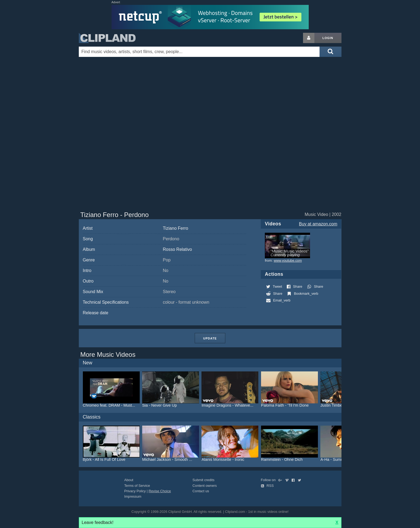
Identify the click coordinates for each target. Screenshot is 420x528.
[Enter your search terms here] (199, 52)
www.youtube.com (288, 260)
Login (328, 38)
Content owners (205, 486)
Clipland (107, 38)
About (129, 480)
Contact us (201, 491)
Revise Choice (160, 491)
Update (210, 338)
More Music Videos (108, 354)
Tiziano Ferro (175, 228)
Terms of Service (137, 486)
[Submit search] (330, 52)
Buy (318, 224)
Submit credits (204, 480)
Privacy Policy (135, 491)
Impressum (133, 496)
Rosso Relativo (177, 249)
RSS (267, 486)
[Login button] (309, 38)
